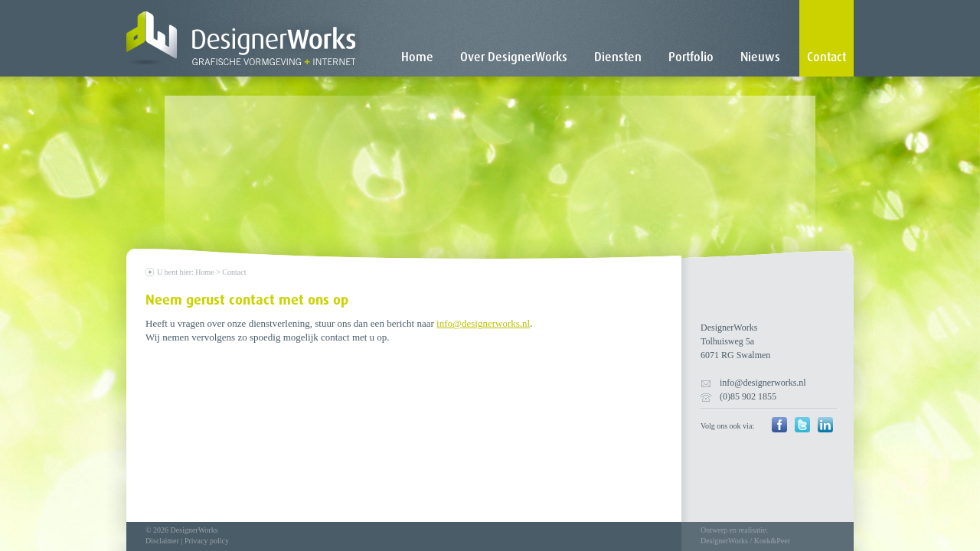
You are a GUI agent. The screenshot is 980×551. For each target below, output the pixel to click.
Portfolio (691, 57)
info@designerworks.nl (483, 323)
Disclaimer (162, 541)
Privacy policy (207, 541)
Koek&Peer (772, 541)
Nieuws (760, 57)
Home (417, 57)
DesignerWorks (724, 541)
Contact (826, 57)
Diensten (618, 57)
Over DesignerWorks (514, 57)
